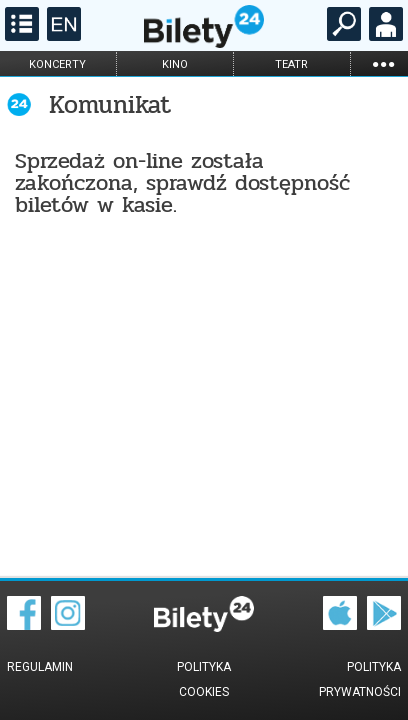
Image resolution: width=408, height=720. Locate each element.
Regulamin (40, 667)
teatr (291, 64)
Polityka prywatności (360, 679)
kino (175, 64)
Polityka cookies (204, 679)
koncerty (57, 64)
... (383, 63)
